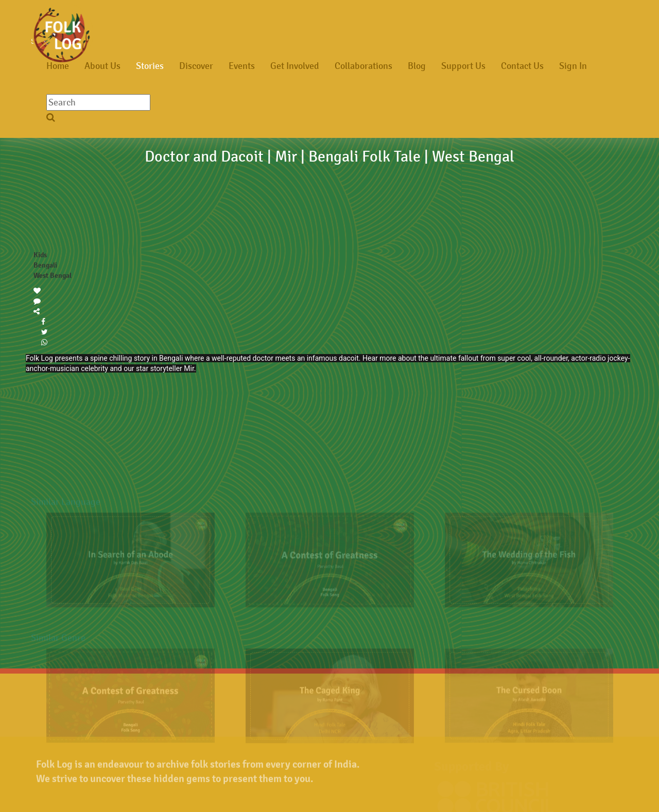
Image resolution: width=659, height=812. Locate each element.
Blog (417, 66)
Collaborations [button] (363, 66)
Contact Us (522, 66)
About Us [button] (102, 66)
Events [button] (242, 66)
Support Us (463, 66)
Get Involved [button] (295, 66)
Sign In (573, 66)
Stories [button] (150, 66)
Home (58, 66)
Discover (196, 66)
